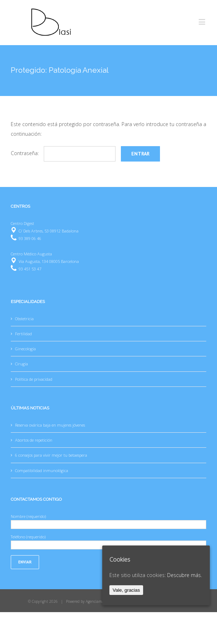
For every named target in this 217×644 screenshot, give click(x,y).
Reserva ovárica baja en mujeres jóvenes (50, 425)
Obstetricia (24, 319)
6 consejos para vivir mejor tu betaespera (51, 455)
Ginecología (25, 349)
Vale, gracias (126, 590)
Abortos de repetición (34, 440)
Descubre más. (185, 575)
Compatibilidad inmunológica (42, 470)
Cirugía (22, 364)
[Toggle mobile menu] (202, 22)
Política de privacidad (34, 379)
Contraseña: (63, 153)
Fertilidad (23, 334)
